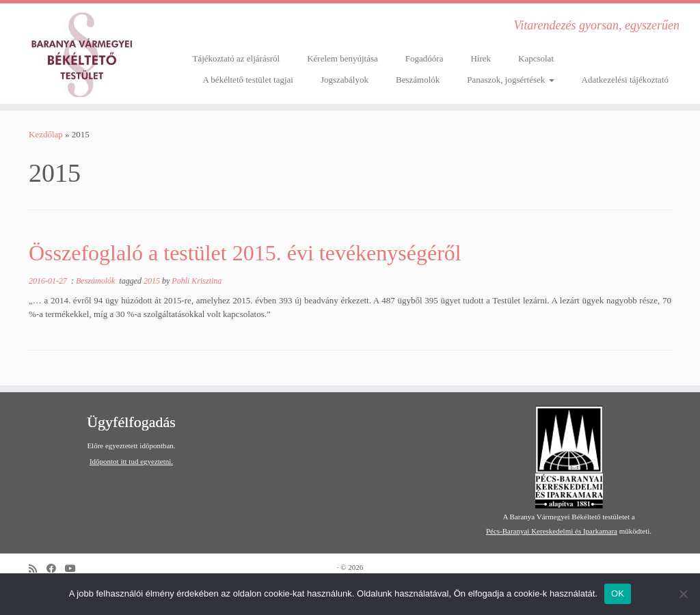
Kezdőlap (46, 134)
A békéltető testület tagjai (248, 80)
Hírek (481, 58)
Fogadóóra (425, 58)
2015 (153, 281)
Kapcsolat (536, 58)
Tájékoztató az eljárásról (236, 58)
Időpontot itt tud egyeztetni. (131, 461)
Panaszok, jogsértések (510, 80)
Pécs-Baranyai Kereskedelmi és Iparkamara (552, 531)
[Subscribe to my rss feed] (38, 569)
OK (618, 593)
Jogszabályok (345, 80)
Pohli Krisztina (197, 281)
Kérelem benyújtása (342, 58)
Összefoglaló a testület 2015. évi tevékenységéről (245, 253)
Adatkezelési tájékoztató (625, 80)
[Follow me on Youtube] (75, 569)
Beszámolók (418, 80)
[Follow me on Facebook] (56, 569)
